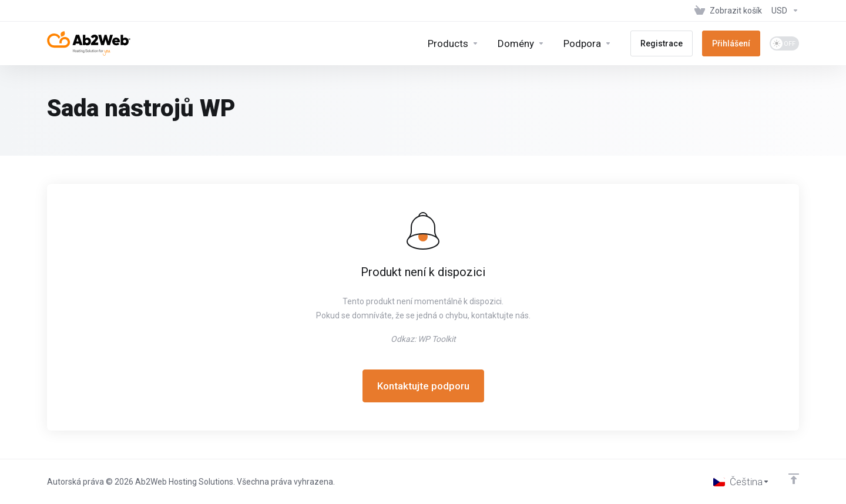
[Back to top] (794, 479)
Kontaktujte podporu (423, 386)
